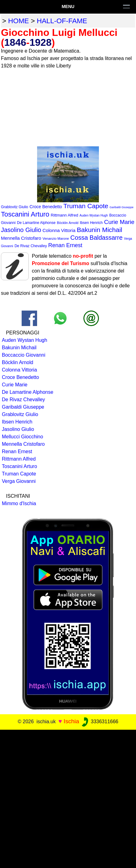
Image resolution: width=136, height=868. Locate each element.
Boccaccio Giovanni (24, 355)
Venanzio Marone (56, 238)
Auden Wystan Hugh (94, 215)
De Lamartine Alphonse (36, 223)
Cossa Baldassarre (97, 238)
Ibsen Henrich (91, 223)
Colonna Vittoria (59, 230)
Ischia (71, 721)
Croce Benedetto (46, 207)
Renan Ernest (65, 245)
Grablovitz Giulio (15, 207)
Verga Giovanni (19, 481)
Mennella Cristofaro (21, 238)
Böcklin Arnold (68, 223)
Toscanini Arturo (25, 214)
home (18, 21)
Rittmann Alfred (64, 215)
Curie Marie (119, 222)
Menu (68, 6)
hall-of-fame (62, 21)
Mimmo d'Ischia (19, 503)
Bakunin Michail (99, 230)
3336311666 (99, 722)
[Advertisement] (68, 798)
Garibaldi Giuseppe (122, 207)
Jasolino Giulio (21, 230)
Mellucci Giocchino (22, 437)
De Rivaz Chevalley (31, 246)
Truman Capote (86, 206)
